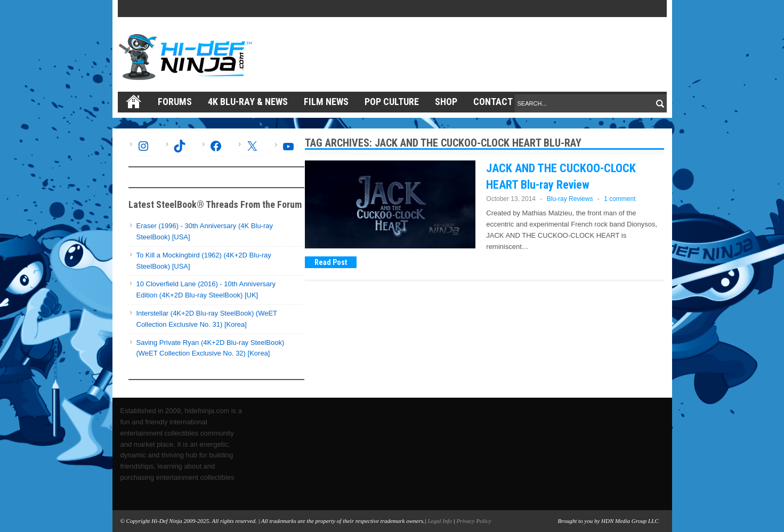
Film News (326, 102)
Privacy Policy (474, 521)
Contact (493, 102)
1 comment (620, 199)
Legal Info (440, 521)
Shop (446, 102)
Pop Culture (392, 102)
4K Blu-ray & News (248, 102)
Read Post (331, 262)
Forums (175, 102)
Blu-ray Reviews (570, 199)
